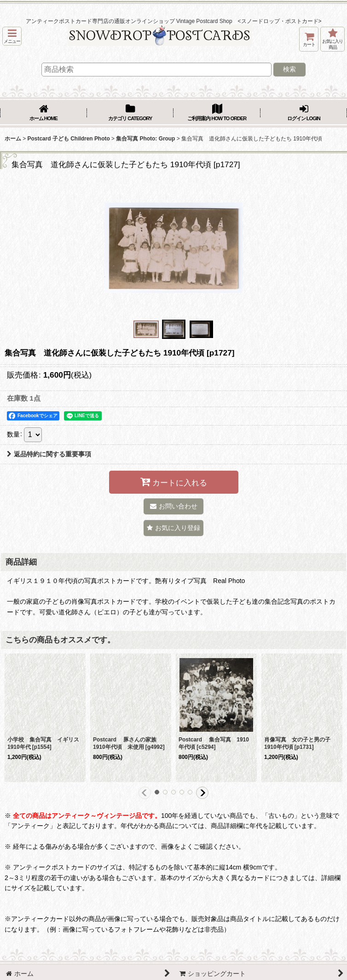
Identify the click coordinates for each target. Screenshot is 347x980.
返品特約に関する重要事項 (49, 454)
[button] (12, 36)
